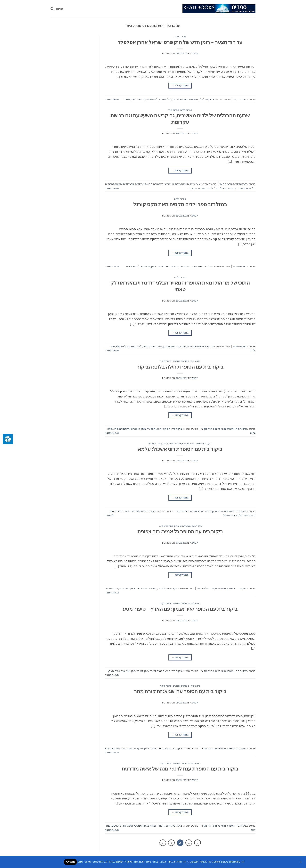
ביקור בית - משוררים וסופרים (186, 361)
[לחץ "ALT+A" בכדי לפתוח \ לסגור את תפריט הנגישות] (8, 439)
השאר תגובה (112, 99)
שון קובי (193, 188)
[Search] (52, 9)
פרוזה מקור (180, 36)
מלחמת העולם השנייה (158, 99)
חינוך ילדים (141, 184)
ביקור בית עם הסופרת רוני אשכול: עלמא (180, 449)
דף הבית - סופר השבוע (172, 443)
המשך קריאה (180, 85)
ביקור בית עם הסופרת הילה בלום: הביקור (180, 367)
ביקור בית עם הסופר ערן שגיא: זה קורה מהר (180, 691)
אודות (60, 9)
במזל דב (209, 266)
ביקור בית (177, 429)
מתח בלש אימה (166, 526)
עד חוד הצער (138, 99)
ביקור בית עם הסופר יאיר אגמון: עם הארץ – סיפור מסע (180, 609)
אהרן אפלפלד (207, 99)
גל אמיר (162, 588)
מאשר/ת (70, 862)
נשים (114, 826)
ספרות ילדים (186, 110)
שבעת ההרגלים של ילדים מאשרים (216, 188)
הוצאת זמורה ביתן (151, 429)
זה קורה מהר (136, 748)
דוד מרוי (209, 346)
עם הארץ (113, 671)
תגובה (109, 515)
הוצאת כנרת (182, 184)
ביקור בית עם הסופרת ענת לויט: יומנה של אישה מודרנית (180, 769)
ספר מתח (124, 588)
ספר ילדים (129, 184)
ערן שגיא (110, 748)
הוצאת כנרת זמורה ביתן (185, 99)
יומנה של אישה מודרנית (130, 826)
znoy (195, 53)
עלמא (239, 515)
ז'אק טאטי (136, 346)
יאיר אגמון (125, 671)
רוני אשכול (229, 515)
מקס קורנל (144, 266)
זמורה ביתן (137, 671)
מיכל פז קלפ (123, 346)
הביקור (166, 429)
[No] (301, 863)
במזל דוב (198, 266)
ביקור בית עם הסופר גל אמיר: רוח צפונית (180, 531)
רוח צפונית (112, 588)
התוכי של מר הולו (152, 346)
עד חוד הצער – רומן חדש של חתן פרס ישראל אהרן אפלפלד (180, 42)
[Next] (163, 843)
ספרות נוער (174, 110)
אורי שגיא (195, 184)
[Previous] (197, 843)
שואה (127, 99)
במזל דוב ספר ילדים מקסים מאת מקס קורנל (180, 204)
